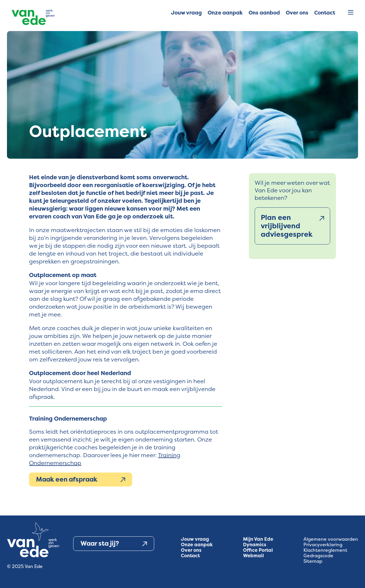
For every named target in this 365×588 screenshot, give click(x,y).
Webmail (253, 556)
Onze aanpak (197, 545)
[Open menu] (351, 13)
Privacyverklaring (323, 545)
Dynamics (255, 545)
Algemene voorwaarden (331, 539)
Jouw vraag (195, 539)
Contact (190, 556)
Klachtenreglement (325, 550)
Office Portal (258, 550)
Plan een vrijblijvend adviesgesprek (292, 226)
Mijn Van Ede (258, 539)
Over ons (191, 550)
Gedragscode (318, 556)
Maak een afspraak (81, 480)
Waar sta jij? (114, 544)
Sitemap (313, 561)
